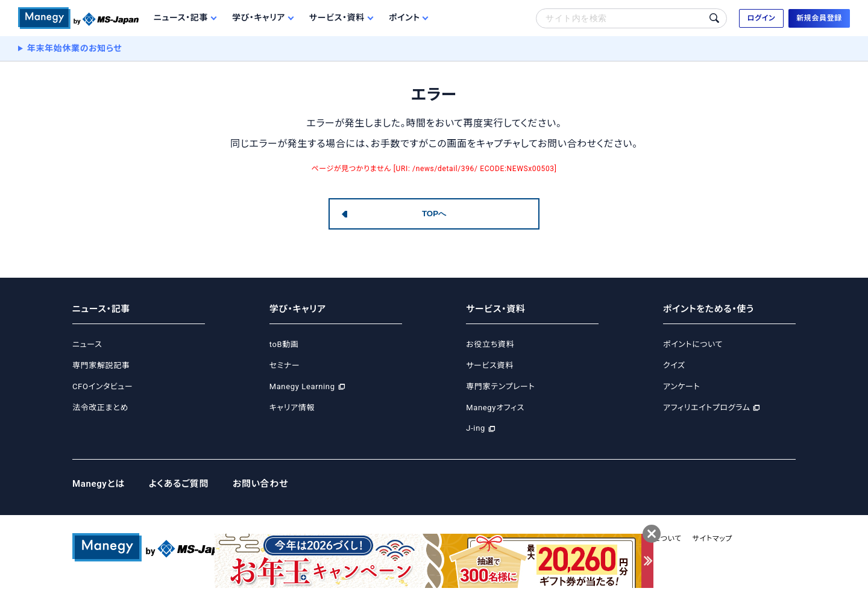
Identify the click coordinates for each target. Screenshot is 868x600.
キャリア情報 (292, 408)
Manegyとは (99, 484)
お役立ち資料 (490, 344)
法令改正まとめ (100, 408)
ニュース (87, 344)
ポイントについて (693, 344)
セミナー (285, 365)
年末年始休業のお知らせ (75, 48)
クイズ (674, 365)
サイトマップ (712, 539)
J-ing (476, 428)
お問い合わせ (260, 484)
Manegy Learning (302, 386)
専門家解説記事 (101, 365)
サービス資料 (490, 365)
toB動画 (284, 344)
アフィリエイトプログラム (706, 408)
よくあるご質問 (179, 484)
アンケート (681, 386)
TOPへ (434, 214)
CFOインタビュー (102, 386)
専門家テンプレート (500, 386)
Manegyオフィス (495, 408)
